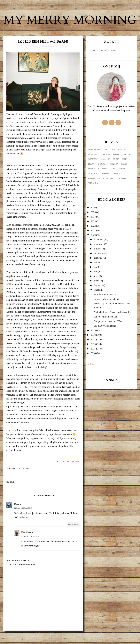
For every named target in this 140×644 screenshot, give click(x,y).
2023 (93, 234)
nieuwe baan (24, 481)
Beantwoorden (73, 537)
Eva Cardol (27, 545)
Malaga (114, 177)
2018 (93, 348)
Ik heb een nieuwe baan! (106, 330)
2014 (93, 366)
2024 (93, 230)
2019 (93, 343)
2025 (93, 225)
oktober (98, 262)
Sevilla (123, 182)
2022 (93, 239)
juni (96, 280)
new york (121, 191)
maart (97, 294)
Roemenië (103, 182)
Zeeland (117, 187)
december (99, 253)
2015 (93, 362)
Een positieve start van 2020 (108, 334)
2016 (93, 357)
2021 (93, 244)
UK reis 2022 (94, 187)
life (15, 481)
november (99, 257)
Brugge (106, 167)
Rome (113, 182)
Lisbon (92, 177)
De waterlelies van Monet (106, 312)
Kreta (116, 172)
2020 (93, 248)
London (103, 177)
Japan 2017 (93, 172)
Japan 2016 (127, 167)
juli (95, 276)
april (96, 289)
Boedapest (94, 167)
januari (97, 303)
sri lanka (93, 196)
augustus (98, 271)
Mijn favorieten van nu (105, 308)
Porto (91, 182)
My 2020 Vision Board (105, 339)
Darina (18, 517)
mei (96, 285)
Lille (125, 172)
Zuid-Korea (94, 191)
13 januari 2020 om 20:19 (23, 521)
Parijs (124, 177)
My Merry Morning (70, 26)
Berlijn (122, 163)
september (99, 266)
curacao (108, 191)
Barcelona (109, 163)
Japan (116, 167)
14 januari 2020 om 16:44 (30, 550)
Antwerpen (94, 163)
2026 (93, 221)
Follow (90, 377)
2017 (93, 353)
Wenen (106, 187)
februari (98, 298)
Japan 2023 (105, 172)
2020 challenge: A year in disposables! (113, 325)
